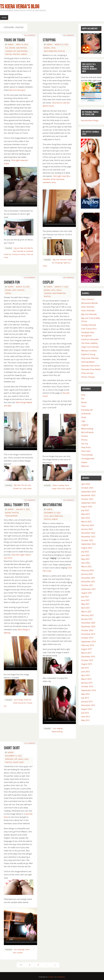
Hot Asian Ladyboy (89, 343)
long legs (21, 949)
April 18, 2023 (22, 44)
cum (55, 728)
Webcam (85, 466)
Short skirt (61, 488)
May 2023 (85, 514)
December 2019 (88, 634)
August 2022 (87, 548)
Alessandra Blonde (89, 303)
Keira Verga (18, 700)
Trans (45, 266)
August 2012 (87, 709)
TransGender (11, 516)
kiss (30, 485)
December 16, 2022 (52, 513)
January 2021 (87, 619)
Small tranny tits (16, 505)
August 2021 (87, 593)
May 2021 (85, 604)
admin (11, 44)
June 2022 (86, 555)
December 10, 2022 (13, 756)
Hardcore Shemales (90, 339)
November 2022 (88, 537)
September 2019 (88, 642)
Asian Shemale (88, 307)
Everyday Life (11, 759)
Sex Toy (85, 444)
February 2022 (88, 570)
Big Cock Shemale (89, 314)
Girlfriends (21, 48)
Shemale (63, 260)
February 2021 (88, 615)
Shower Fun (12, 282)
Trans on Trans (14, 40)
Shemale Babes (88, 362)
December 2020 (88, 623)
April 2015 (86, 675)
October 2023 (87, 499)
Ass (7, 48)
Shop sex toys (87, 373)
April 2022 (86, 563)
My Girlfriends (21, 51)
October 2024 (87, 488)
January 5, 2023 (23, 509)
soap (25, 488)
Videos (24, 54)
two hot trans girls (17, 90)
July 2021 (85, 597)
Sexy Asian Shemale (90, 358)
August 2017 (87, 649)
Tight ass (67, 263)
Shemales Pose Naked (91, 369)
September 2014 (88, 690)
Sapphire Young (88, 354)
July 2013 (85, 698)
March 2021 (86, 612)
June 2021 (86, 600)
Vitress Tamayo (88, 377)
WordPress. (61, 977)
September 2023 (88, 503)
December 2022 (88, 533)
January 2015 (87, 683)
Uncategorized (88, 459)
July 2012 (85, 713)
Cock (53, 48)
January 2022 (87, 574)
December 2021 (88, 578)
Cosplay (48, 282)
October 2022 (87, 540)
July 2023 (85, 510)
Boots (55, 485)
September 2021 (88, 589)
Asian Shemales (88, 311)
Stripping (49, 40)
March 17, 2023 (62, 287)
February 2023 (88, 525)
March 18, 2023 (23, 287)
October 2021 (87, 585)
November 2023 (88, 495)
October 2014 (87, 686)
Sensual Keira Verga (90, 120)
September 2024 (88, 492)
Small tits (7, 254)
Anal (83, 395)
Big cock (23, 248)
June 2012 (86, 717)
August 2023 (87, 507)
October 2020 (87, 630)
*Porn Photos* (88, 299)
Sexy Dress (86, 447)
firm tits (24, 485)
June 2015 (86, 672)
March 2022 (86, 567)
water (30, 488)
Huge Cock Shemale (90, 347)
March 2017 (86, 653)
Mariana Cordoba (89, 351)
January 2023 (87, 529)
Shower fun (18, 488)
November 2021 (88, 582)
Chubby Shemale (89, 325)
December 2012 (88, 705)
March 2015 (86, 679)
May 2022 (85, 559)
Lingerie (9, 51)
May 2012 (85, 720)
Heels (59, 290)
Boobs (12, 48)
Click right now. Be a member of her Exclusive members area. (56, 179)
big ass (17, 248)
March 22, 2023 (62, 44)
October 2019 (87, 638)
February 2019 (88, 645)
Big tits (30, 248)
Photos (16, 54)
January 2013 (87, 702)
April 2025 (86, 484)
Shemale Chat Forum (90, 366)
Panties (9, 54)
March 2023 (86, 522)
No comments (30, 35)
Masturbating (51, 51)
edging (60, 728)
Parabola (51, 977)
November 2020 (88, 627)
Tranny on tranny (19, 254)
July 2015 (85, 668)
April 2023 (86, 518)
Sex (14, 251)
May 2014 (85, 694)
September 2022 (88, 544)
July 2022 (85, 552)
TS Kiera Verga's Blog (20, 7)
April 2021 (86, 608)
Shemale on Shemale (25, 251)
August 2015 (87, 664)
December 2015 (88, 657)
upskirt (69, 488)
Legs (26, 759)
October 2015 (87, 660)
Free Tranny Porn (89, 329)
